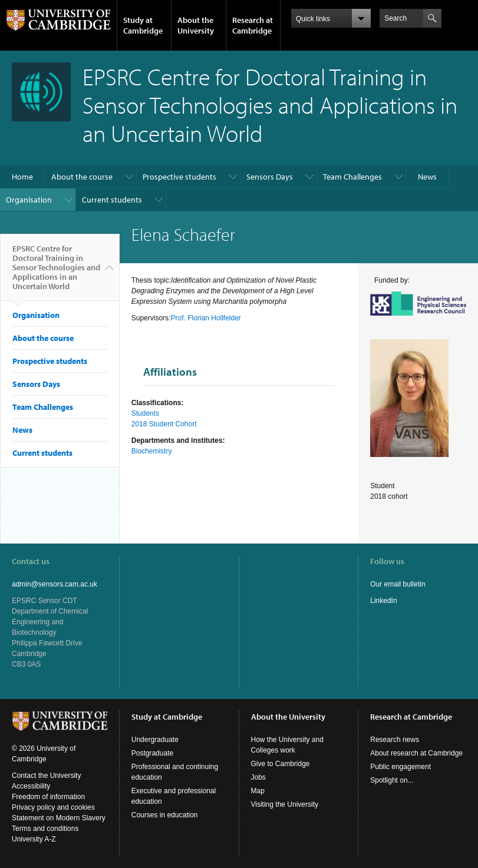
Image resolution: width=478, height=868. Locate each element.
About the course (82, 177)
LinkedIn (383, 601)
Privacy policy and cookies (53, 807)
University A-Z (34, 839)
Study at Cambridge (143, 25)
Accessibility (31, 786)
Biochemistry (152, 451)
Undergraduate (155, 740)
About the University (196, 25)
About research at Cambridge (416, 753)
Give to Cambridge (281, 764)
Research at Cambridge (253, 25)
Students (145, 413)
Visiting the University (285, 804)
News (427, 177)
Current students (112, 200)
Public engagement (400, 767)
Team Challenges (352, 177)
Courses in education (165, 815)
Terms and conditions (45, 829)
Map (258, 791)
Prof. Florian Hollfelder (205, 318)
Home (22, 177)
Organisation (29, 200)
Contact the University (46, 776)
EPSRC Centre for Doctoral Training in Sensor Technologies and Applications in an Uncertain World (56, 272)
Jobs (258, 777)
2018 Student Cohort (164, 424)
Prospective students (179, 177)
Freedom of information (48, 797)
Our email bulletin (398, 584)
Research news (395, 740)
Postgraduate (152, 753)
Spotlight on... (392, 780)
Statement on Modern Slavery (59, 818)
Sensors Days (270, 177)
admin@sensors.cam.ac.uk (55, 584)
